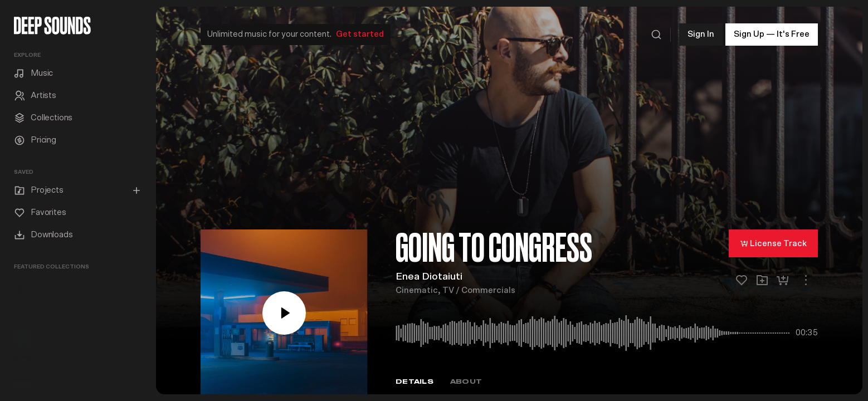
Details (415, 381)
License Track (773, 242)
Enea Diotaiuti (429, 276)
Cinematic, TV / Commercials (455, 289)
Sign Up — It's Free (772, 33)
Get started (360, 33)
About (466, 381)
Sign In (701, 33)
